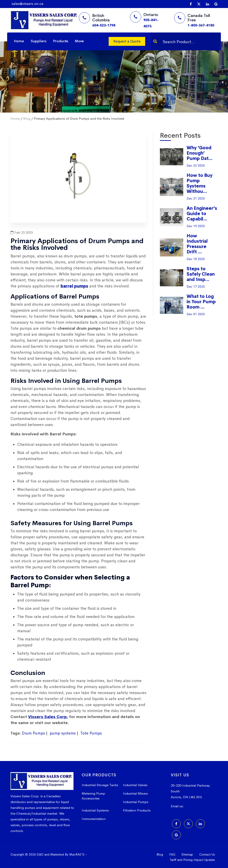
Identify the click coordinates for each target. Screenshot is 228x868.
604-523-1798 (104, 25)
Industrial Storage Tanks (100, 785)
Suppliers (39, 41)
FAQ (172, 854)
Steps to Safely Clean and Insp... (201, 274)
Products (61, 41)
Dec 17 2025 (196, 287)
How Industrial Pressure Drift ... (197, 244)
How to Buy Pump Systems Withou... (199, 183)
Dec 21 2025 (196, 198)
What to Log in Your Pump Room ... (201, 302)
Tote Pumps (91, 733)
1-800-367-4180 (201, 25)
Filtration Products (137, 810)
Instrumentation (94, 819)
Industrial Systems (95, 810)
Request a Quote (127, 41)
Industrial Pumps (136, 802)
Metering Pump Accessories (93, 796)
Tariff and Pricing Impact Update (192, 860)
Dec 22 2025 (196, 166)
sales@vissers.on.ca (27, 4)
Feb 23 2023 (22, 232)
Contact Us (207, 854)
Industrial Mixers (135, 793)
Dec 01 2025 (196, 314)
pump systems (63, 733)
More (79, 41)
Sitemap (187, 854)
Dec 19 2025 (196, 226)
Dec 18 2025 (196, 259)
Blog (27, 118)
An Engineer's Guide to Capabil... (202, 214)
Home (19, 41)
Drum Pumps (33, 733)
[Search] (155, 41)
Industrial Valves (135, 785)
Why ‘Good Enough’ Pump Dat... (200, 153)
